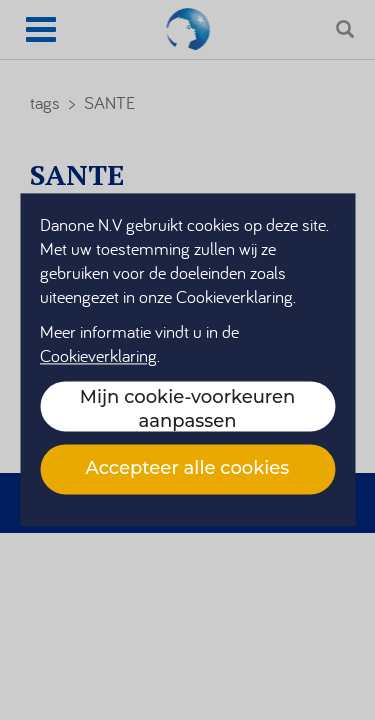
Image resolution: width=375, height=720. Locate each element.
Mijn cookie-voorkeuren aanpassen (188, 409)
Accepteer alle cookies (188, 468)
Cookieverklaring (98, 356)
